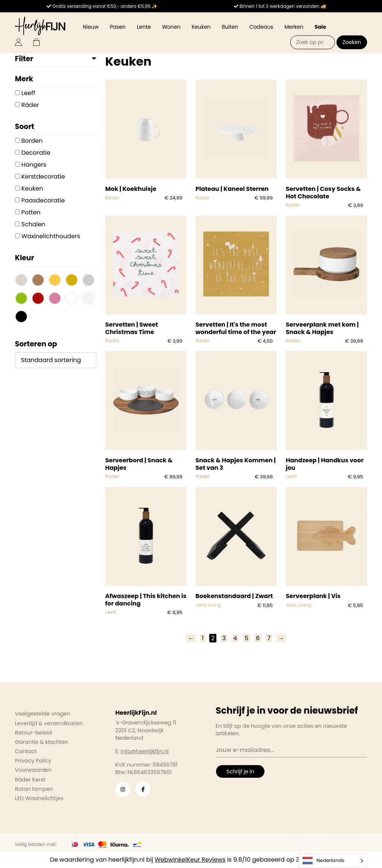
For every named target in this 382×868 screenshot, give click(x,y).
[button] (21, 281)
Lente (144, 27)
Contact (26, 751)
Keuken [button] (32, 188)
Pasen (118, 27)
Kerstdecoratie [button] (43, 177)
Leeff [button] (28, 93)
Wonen (171, 27)
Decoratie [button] (36, 153)
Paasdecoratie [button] (43, 200)
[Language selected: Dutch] (333, 861)
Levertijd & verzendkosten (49, 723)
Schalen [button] (33, 224)
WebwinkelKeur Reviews (190, 860)
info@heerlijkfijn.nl (145, 751)
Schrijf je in (240, 771)
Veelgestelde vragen (43, 714)
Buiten (230, 27)
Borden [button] (32, 141)
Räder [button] (30, 105)
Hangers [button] (34, 165)
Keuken (201, 27)
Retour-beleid (33, 733)
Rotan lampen (34, 789)
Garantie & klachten (42, 742)
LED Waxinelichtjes (39, 798)
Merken (294, 27)
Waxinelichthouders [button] (51, 236)
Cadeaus (261, 27)
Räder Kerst (30, 780)
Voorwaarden (33, 770)
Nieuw (91, 27)
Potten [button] (31, 212)
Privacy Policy (33, 761)
